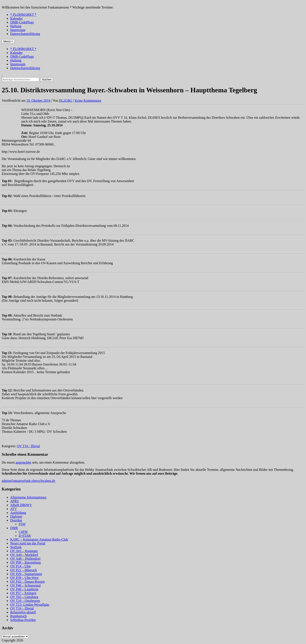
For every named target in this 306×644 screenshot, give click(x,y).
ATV (13, 509)
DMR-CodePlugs (22, 22)
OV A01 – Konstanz (24, 551)
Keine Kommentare (88, 101)
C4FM (23, 532)
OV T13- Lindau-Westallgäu (30, 605)
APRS (14, 501)
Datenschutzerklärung (25, 34)
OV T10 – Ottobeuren (25, 601)
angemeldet (23, 462)
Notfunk (16, 547)
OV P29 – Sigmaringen (26, 574)
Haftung (16, 26)
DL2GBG (66, 101)
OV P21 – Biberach (23, 570)
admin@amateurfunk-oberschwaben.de (28, 481)
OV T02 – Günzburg (24, 597)
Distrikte (16, 520)
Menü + (8, 41)
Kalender (16, 18)
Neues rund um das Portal (28, 543)
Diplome (16, 516)
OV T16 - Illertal (28, 446)
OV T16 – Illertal (22, 608)
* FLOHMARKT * (23, 15)
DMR (14, 528)
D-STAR (25, 536)
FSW (22, 524)
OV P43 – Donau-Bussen (27, 582)
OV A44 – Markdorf (24, 555)
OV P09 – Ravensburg (25, 562)
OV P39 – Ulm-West (24, 578)
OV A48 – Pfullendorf (25, 559)
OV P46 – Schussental (25, 585)
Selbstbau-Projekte (23, 620)
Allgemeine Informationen (28, 497)
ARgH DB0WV (21, 505)
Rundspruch (18, 616)
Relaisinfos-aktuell (23, 612)
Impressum (18, 30)
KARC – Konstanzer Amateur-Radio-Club (39, 539)
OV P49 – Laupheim (24, 589)
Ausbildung (18, 513)
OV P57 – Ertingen (23, 593)
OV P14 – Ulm (20, 566)
